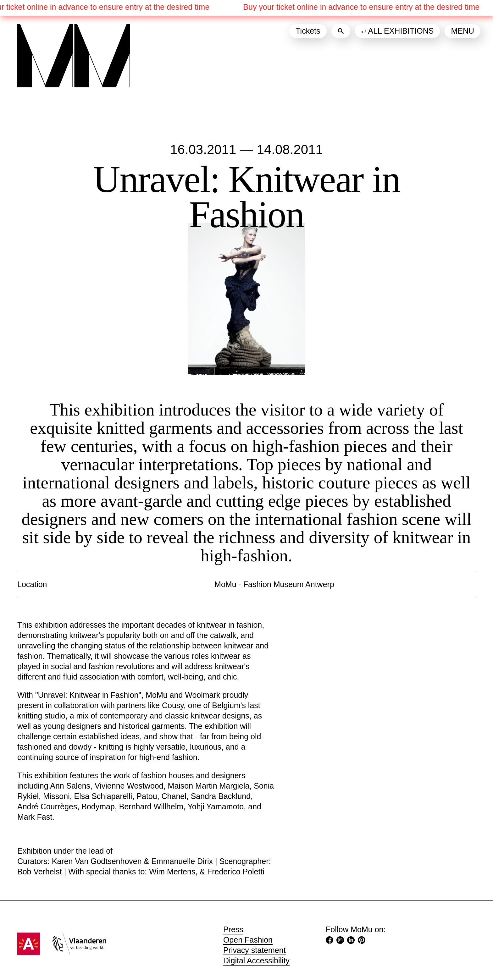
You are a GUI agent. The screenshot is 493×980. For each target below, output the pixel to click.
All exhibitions (401, 31)
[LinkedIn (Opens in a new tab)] (351, 941)
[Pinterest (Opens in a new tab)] (362, 941)
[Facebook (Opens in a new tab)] (330, 941)
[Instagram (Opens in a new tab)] (340, 941)
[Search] (341, 31)
